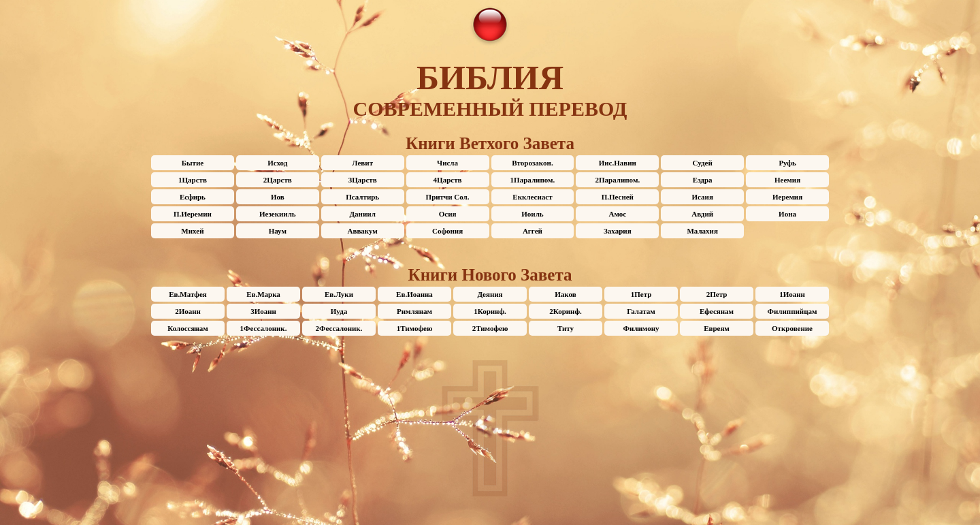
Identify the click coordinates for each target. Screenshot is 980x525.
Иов (278, 197)
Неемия (787, 180)
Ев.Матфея (187, 294)
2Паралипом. (617, 180)
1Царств (193, 180)
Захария (618, 231)
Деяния (490, 294)
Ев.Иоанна (414, 294)
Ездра (703, 180)
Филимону (641, 328)
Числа (447, 163)
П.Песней (618, 197)
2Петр (717, 294)
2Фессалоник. (339, 328)
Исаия (703, 197)
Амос (617, 214)
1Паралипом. (533, 180)
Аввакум (363, 231)
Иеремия (787, 197)
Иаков (565, 294)
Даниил (363, 214)
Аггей (533, 231)
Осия (448, 214)
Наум (278, 231)
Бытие (193, 163)
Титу (566, 328)
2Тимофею (490, 328)
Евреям (717, 328)
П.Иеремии (193, 214)
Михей (192, 231)
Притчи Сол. (448, 197)
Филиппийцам (793, 311)
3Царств (363, 180)
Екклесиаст (532, 197)
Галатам (641, 311)
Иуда (339, 311)
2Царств (278, 180)
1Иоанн (792, 294)
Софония (447, 231)
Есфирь (193, 197)
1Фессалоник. (264, 328)
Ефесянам (717, 311)
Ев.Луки (339, 294)
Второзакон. (532, 163)
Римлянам (414, 311)
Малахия (702, 231)
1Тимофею (415, 328)
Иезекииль (278, 214)
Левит (362, 163)
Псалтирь (362, 197)
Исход (277, 163)
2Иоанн (188, 311)
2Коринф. (566, 311)
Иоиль (532, 214)
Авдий (702, 214)
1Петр (641, 294)
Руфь (787, 163)
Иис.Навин (618, 163)
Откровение (792, 328)
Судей (703, 163)
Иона (787, 214)
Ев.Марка (263, 294)
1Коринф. (490, 311)
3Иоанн (263, 311)
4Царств (448, 180)
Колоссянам (188, 328)
